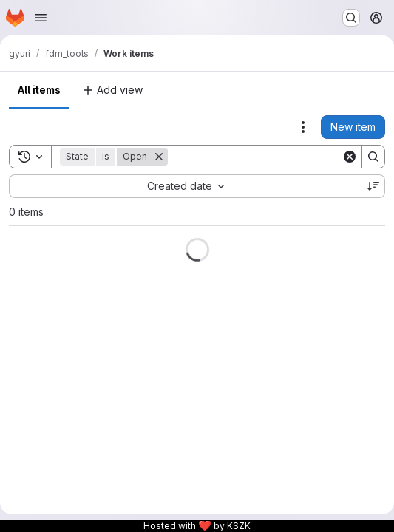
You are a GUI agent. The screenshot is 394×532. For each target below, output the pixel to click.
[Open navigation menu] (41, 18)
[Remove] (159, 157)
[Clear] (350, 157)
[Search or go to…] (351, 18)
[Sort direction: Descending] (373, 186)
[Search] (259, 157)
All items (39, 90)
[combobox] (185, 186)
